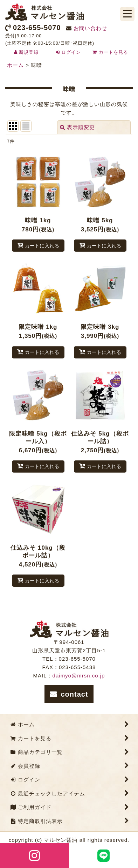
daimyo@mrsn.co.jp (79, 676)
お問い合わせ (90, 28)
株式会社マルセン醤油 (45, 12)
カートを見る (110, 52)
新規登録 (29, 52)
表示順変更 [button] (77, 127)
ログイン (71, 52)
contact (74, 694)
